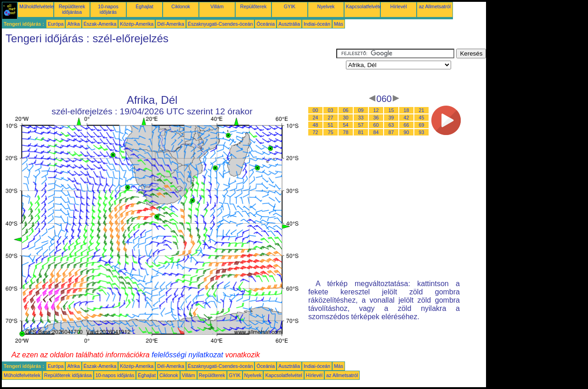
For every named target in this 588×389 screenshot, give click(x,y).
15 (391, 110)
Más (339, 24)
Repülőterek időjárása (72, 9)
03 (331, 110)
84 (376, 132)
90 (407, 132)
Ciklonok (181, 6)
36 (376, 118)
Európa (56, 24)
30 (346, 118)
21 (422, 110)
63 (391, 125)
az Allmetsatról (435, 6)
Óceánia (266, 24)
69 (422, 125)
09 (361, 110)
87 (391, 132)
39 (391, 118)
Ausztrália (289, 24)
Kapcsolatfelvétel (365, 6)
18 (407, 110)
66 (407, 125)
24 (316, 118)
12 (376, 110)
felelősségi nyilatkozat (187, 355)
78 (346, 132)
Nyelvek (326, 6)
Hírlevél (398, 6)
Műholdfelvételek (38, 6)
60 (376, 125)
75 (331, 132)
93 (422, 132)
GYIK (290, 6)
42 (407, 118)
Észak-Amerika (100, 24)
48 (316, 125)
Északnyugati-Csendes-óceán (220, 24)
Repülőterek (253, 6)
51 (331, 125)
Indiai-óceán (317, 24)
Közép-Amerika (137, 24)
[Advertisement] (169, 69)
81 (361, 132)
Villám (217, 6)
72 (316, 132)
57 (361, 125)
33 (361, 118)
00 (316, 110)
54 (346, 125)
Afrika (73, 24)
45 (422, 118)
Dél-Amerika (171, 24)
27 (331, 118)
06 (346, 110)
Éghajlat (144, 6)
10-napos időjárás (108, 9)
